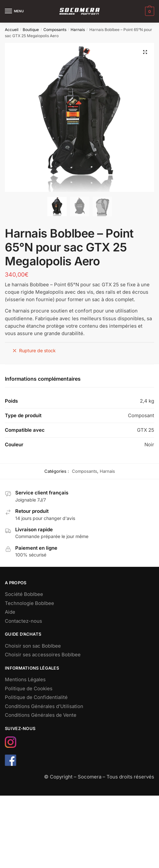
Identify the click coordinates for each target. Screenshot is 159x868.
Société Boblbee (24, 594)
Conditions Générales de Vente (41, 715)
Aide (10, 612)
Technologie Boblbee (29, 603)
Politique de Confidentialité (36, 697)
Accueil (12, 30)
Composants (55, 30)
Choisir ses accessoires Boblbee (43, 655)
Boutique (31, 30)
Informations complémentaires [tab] (43, 379)
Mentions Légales (25, 679)
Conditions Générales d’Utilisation (44, 706)
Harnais (78, 30)
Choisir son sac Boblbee (33, 646)
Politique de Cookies (29, 688)
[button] (145, 52)
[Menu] (15, 11)
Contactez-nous (23, 621)
